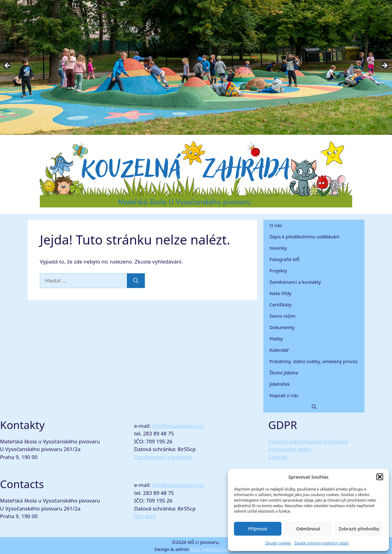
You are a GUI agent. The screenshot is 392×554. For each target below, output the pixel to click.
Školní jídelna (284, 373)
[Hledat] (136, 281)
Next (384, 66)
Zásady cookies (278, 543)
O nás (276, 225)
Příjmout (258, 529)
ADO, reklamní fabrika (214, 549)
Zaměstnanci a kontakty (295, 282)
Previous (8, 66)
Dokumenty (282, 327)
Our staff (145, 516)
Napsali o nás (284, 395)
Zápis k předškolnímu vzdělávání (304, 237)
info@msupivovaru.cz (178, 426)
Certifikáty (281, 305)
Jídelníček (280, 384)
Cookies (278, 457)
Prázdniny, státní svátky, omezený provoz (313, 361)
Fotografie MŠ (285, 259)
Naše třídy (281, 293)
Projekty (278, 271)
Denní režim (283, 316)
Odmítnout (308, 529)
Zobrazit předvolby (359, 529)
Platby (276, 339)
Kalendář (279, 350)
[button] (380, 477)
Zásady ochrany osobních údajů (322, 543)
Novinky (278, 248)
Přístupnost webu (290, 449)
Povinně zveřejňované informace (308, 441)
